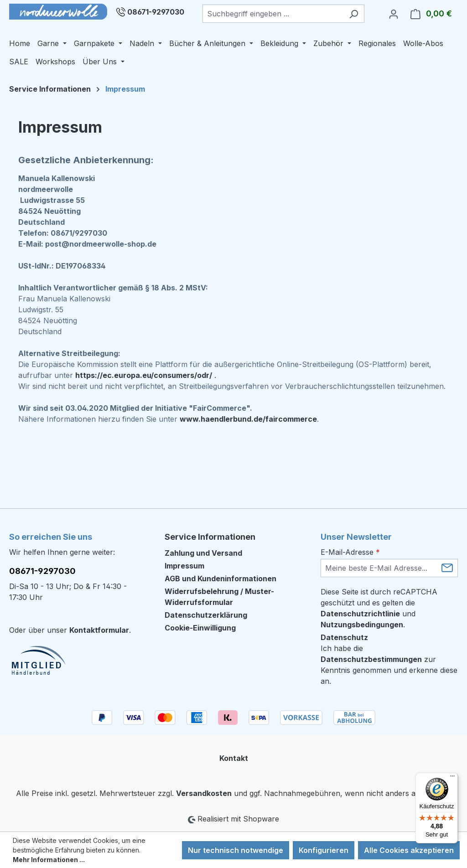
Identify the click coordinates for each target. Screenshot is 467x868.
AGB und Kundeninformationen (221, 579)
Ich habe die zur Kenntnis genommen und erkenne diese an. (389, 665)
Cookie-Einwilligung (200, 628)
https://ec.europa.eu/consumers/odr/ (144, 375)
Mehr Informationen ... (49, 860)
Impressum (184, 566)
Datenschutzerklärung (206, 615)
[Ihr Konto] (394, 14)
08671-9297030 (156, 12)
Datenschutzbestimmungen (371, 659)
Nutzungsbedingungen (362, 625)
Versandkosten (204, 793)
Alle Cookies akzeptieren (409, 850)
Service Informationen (210, 537)
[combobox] (273, 14)
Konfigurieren (324, 850)
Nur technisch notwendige (236, 850)
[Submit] (447, 568)
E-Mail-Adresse (350, 552)
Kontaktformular (99, 630)
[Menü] (452, 778)
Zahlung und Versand (203, 553)
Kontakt (234, 758)
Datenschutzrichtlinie (360, 614)
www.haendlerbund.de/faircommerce (248, 419)
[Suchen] (354, 14)
